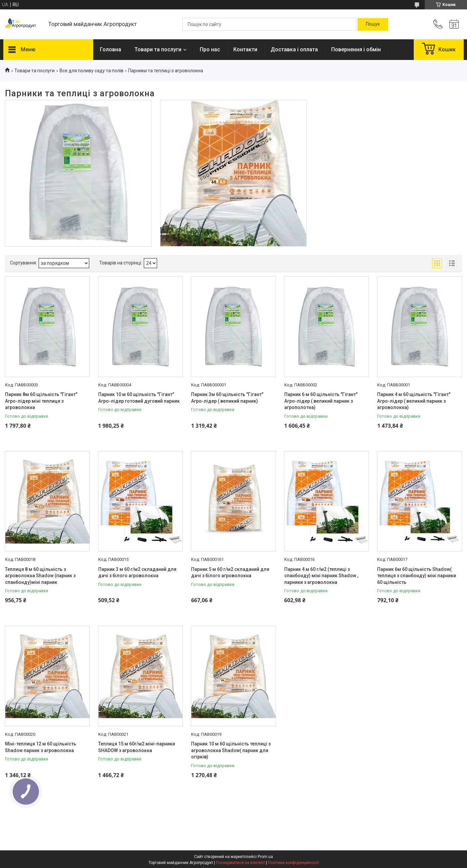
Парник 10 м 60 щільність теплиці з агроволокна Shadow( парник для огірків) (231, 750)
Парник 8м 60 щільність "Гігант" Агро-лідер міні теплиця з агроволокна (41, 401)
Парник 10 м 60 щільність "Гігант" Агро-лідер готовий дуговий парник (139, 398)
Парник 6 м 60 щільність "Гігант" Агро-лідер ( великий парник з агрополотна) (321, 401)
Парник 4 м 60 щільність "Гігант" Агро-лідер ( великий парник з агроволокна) (414, 401)
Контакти (245, 49)
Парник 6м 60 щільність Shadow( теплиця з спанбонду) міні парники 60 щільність (417, 576)
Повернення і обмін (356, 49)
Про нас (210, 49)
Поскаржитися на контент (240, 863)
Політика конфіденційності (293, 863)
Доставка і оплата (294, 49)
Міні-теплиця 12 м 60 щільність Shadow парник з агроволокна (41, 747)
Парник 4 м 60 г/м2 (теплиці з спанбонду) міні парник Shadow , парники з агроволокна (321, 576)
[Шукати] (373, 24)
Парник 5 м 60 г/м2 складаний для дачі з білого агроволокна (230, 573)
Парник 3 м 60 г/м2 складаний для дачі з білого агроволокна (137, 573)
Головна (111, 49)
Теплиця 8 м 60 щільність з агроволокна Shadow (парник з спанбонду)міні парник (40, 576)
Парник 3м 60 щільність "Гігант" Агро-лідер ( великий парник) (227, 398)
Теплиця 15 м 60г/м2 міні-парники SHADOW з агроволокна (137, 747)
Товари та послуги (158, 49)
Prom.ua (265, 857)
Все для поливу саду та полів (92, 71)
